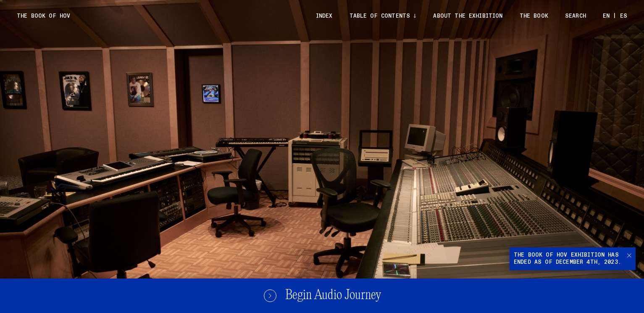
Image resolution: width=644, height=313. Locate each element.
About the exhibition (468, 16)
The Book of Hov (43, 16)
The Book (534, 16)
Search (576, 16)
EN (606, 16)
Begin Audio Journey (322, 296)
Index (324, 16)
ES (624, 16)
